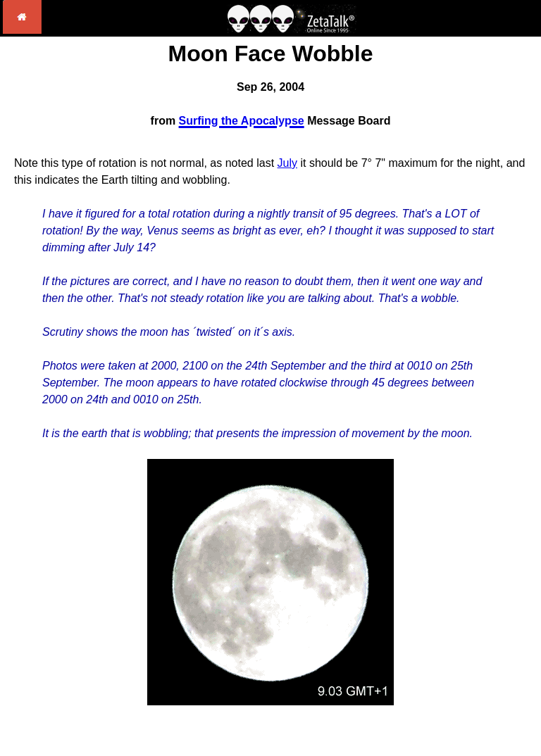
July (287, 163)
